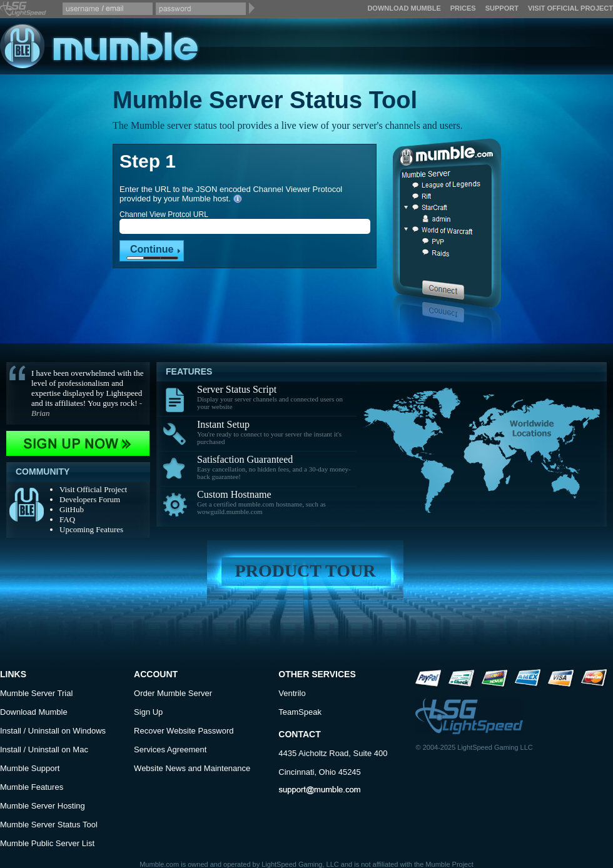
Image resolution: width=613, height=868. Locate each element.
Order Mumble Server (173, 693)
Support (502, 8)
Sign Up (148, 712)
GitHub (72, 509)
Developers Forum (90, 499)
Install (11, 731)
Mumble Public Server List (47, 843)
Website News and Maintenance (192, 768)
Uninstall (44, 731)
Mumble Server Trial (36, 693)
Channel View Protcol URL (164, 214)
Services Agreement (170, 749)
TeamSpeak (300, 712)
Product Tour (306, 571)
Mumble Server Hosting (43, 806)
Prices (463, 8)
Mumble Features (32, 787)
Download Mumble (404, 8)
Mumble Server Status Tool (49, 825)
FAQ (67, 519)
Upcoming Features (91, 529)
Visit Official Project (570, 8)
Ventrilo (292, 693)
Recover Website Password (184, 731)
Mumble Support (30, 768)
